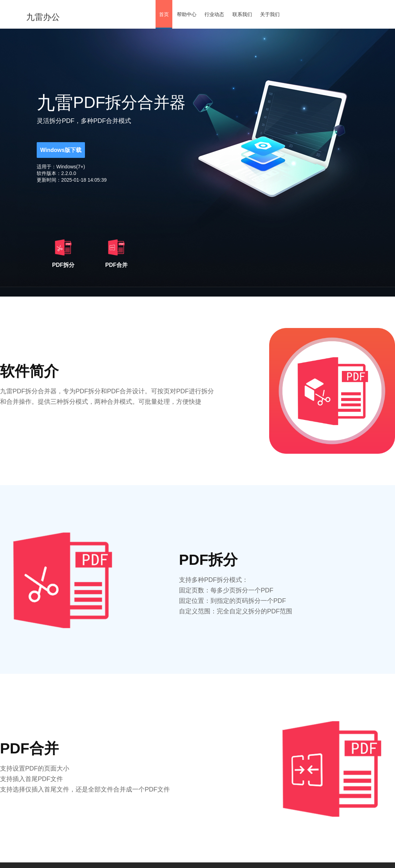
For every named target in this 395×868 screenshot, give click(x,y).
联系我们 (242, 14)
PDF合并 (116, 252)
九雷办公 (43, 17)
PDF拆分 (63, 252)
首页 (164, 14)
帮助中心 (187, 14)
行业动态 (214, 14)
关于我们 (270, 14)
